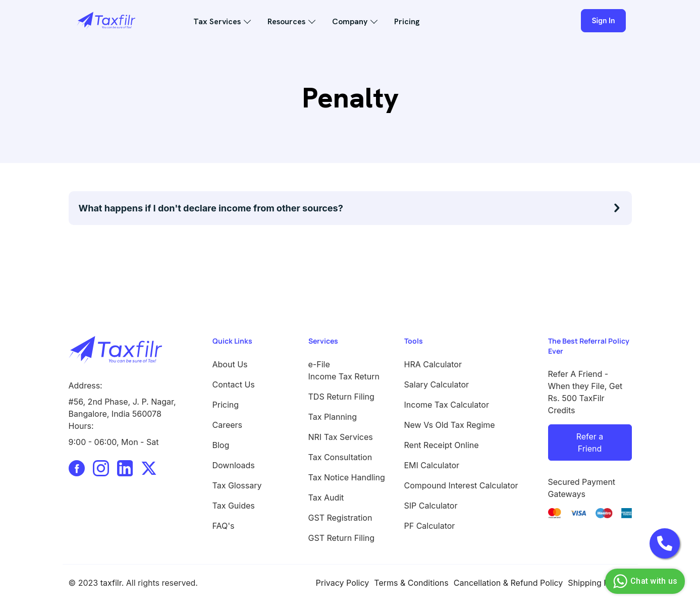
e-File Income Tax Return (344, 370)
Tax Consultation (340, 457)
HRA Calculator (433, 364)
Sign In (603, 20)
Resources (286, 21)
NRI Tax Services (341, 437)
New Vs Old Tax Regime (450, 425)
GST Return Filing (342, 538)
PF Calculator (430, 526)
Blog (221, 445)
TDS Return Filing (341, 397)
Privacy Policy (343, 583)
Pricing (407, 21)
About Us (230, 364)
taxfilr (111, 583)
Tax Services (217, 21)
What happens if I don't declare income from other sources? (211, 208)
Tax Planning (333, 417)
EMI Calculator (432, 465)
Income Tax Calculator (447, 405)
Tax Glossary (237, 485)
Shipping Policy (597, 583)
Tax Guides (234, 506)
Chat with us (644, 581)
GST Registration (340, 518)
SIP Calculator (431, 506)
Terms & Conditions (411, 583)
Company (350, 21)
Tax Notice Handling (347, 477)
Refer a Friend (590, 442)
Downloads (234, 465)
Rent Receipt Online (442, 445)
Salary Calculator (437, 384)
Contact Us (234, 384)
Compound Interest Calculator (461, 485)
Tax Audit (326, 497)
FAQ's (224, 526)
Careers (228, 425)
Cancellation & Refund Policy (508, 583)
